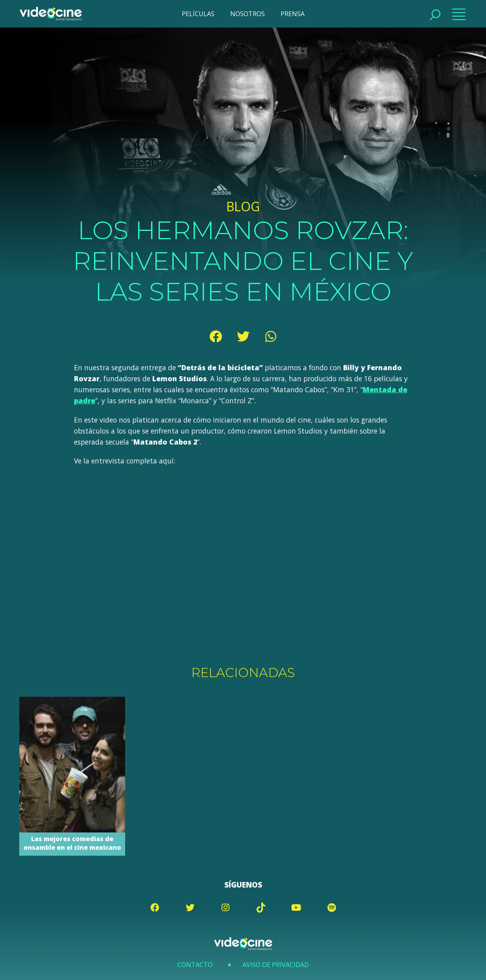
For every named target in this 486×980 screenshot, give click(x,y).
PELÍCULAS (198, 14)
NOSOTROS (248, 14)
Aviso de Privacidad (276, 965)
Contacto (195, 965)
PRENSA (293, 14)
